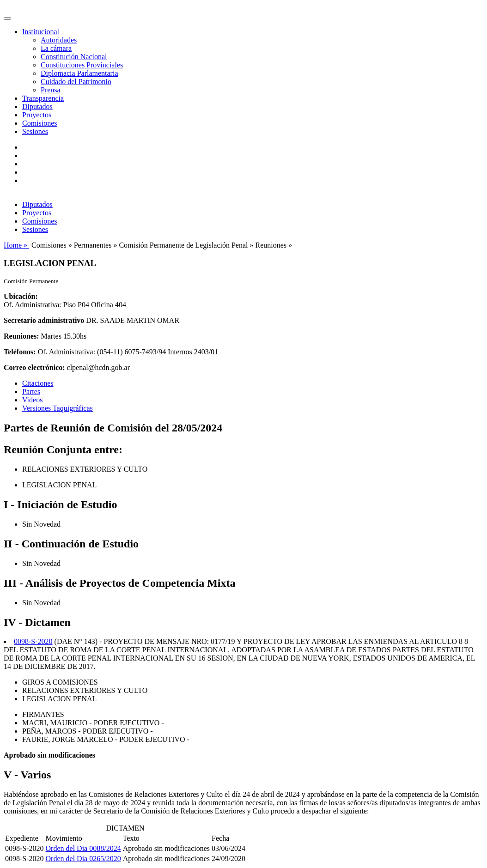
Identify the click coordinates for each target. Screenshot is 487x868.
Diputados (37, 106)
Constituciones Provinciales (82, 65)
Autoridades (59, 40)
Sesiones (35, 131)
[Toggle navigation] (7, 18)
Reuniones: (21, 336)
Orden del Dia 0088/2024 (83, 848)
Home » (16, 245)
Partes (31, 392)
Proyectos (37, 115)
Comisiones (40, 123)
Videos (32, 400)
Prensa (51, 90)
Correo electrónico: (34, 367)
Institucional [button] (41, 32)
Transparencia (43, 98)
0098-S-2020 (33, 641)
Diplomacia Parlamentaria (79, 73)
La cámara (56, 48)
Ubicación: (21, 296)
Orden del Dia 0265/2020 (83, 859)
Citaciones (38, 383)
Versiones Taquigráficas (58, 408)
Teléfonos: (20, 352)
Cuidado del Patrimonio (76, 82)
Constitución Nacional (74, 57)
